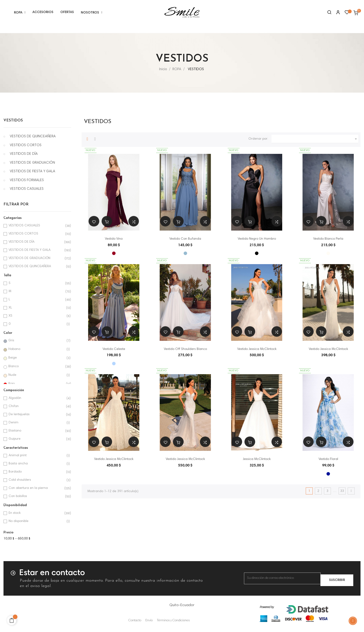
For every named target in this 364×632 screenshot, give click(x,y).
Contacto (135, 621)
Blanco (36, 367)
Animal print (37, 456)
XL (37, 308)
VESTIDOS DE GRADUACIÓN (32, 163)
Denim (37, 423)
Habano (36, 349)
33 (342, 491)
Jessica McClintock (257, 459)
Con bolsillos (37, 496)
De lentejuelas (37, 415)
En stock (37, 513)
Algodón (37, 398)
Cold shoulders (37, 480)
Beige (36, 358)
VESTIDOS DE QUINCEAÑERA (33, 136)
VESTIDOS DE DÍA (24, 154)
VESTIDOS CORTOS (26, 145)
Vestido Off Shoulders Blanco (185, 349)
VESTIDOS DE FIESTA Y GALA (33, 171)
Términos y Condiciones (173, 621)
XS (37, 316)
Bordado (37, 472)
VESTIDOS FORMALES (27, 180)
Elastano (37, 431)
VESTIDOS (13, 121)
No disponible (37, 521)
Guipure (37, 439)
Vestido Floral (328, 459)
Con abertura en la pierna (37, 488)
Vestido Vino (114, 239)
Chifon (37, 406)
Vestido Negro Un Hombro (257, 239)
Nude (36, 375)
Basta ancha (37, 464)
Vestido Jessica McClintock (257, 349)
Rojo (36, 384)
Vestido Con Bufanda (185, 239)
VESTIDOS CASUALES (27, 189)
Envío (149, 621)
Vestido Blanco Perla (328, 239)
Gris (36, 341)
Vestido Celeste (114, 349)
